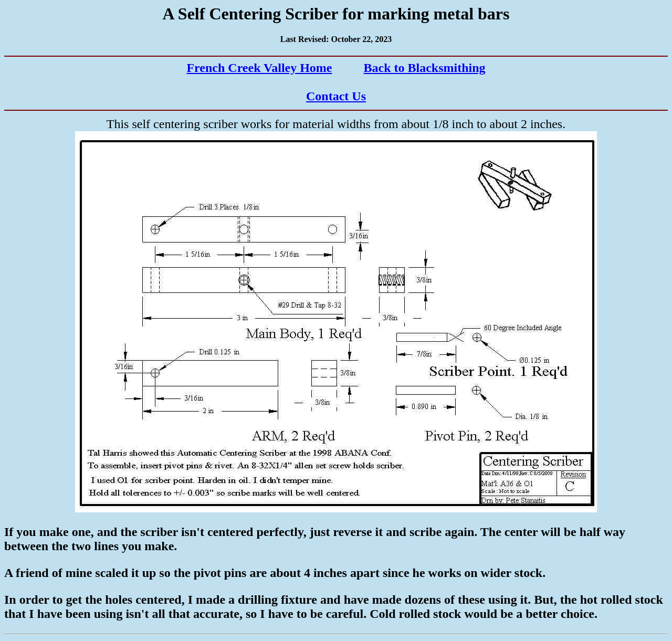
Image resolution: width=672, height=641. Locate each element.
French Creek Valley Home (259, 68)
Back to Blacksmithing (425, 68)
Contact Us (336, 96)
